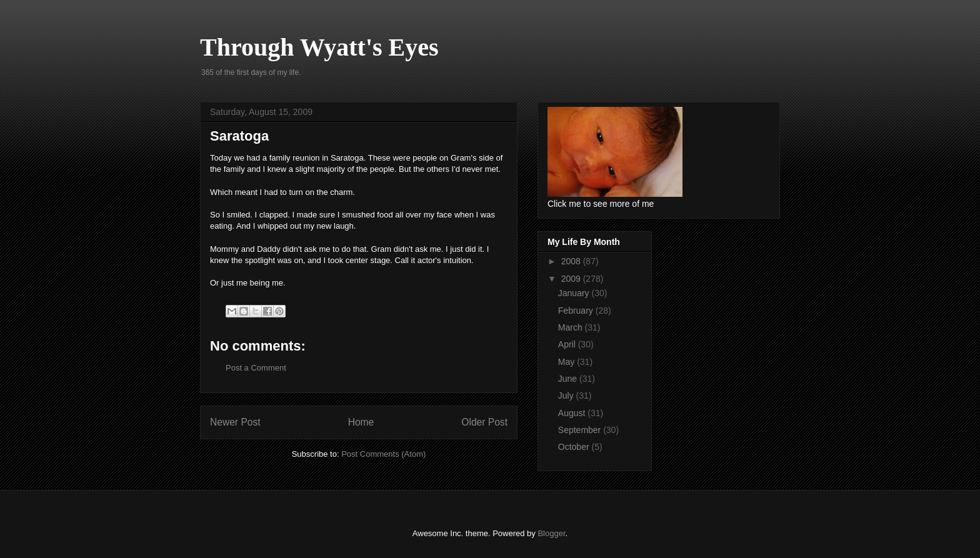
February (577, 311)
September (581, 430)
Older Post (484, 422)
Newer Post (235, 422)
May (567, 362)
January (575, 293)
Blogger (551, 533)
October (575, 447)
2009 (572, 279)
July (567, 396)
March (572, 327)
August (573, 413)
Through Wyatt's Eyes (319, 47)
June (569, 379)
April (568, 344)
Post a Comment (256, 368)
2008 (572, 261)
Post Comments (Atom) (383, 454)
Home (361, 422)
